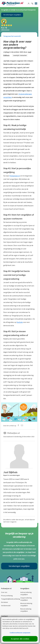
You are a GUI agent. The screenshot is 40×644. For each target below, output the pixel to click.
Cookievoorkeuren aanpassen (20, 633)
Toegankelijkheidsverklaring (11, 599)
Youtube (20, 322)
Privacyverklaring (7, 596)
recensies (5, 30)
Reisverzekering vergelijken (26, 610)
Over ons (4, 592)
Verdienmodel (6, 606)
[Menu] (36, 4)
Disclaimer (5, 602)
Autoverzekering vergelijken (26, 593)
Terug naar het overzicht (12, 36)
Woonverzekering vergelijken (26, 604)
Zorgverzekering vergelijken (26, 599)
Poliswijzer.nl (15, 176)
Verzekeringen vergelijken (12, 15)
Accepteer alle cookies (20, 639)
